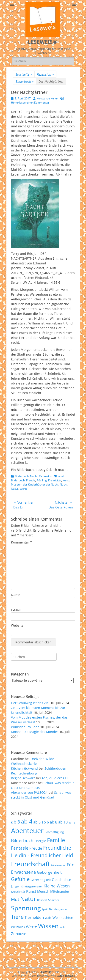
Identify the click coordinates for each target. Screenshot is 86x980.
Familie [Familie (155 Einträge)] (56, 840)
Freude (31, 480)
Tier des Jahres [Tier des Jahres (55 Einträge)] (58, 909)
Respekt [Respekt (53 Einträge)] (42, 900)
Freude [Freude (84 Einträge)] (36, 848)
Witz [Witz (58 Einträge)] (63, 927)
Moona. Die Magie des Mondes (35, 732)
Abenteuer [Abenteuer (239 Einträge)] (27, 831)
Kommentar (21, 542)
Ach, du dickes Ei (55, 778)
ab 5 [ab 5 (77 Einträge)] (37, 822)
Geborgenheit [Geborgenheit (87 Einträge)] (49, 872)
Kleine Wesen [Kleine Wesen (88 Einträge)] (57, 886)
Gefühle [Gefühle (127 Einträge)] (20, 879)
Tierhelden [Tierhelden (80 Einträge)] (34, 917)
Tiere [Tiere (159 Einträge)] (17, 917)
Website (17, 625)
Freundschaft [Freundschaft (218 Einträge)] (31, 864)
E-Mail (16, 610)
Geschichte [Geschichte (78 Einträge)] (61, 880)
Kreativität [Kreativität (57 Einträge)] (18, 892)
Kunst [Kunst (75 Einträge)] (31, 891)
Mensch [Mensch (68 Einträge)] (43, 891)
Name (16, 595)
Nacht (34, 476)
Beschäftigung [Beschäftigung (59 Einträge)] (54, 832)
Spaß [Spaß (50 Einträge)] (45, 909)
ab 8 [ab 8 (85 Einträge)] (54, 822)
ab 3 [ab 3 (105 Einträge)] (15, 822)
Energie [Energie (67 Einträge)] (40, 841)
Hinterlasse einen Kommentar (30, 103)
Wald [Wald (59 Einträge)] (48, 918)
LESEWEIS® (43, 42)
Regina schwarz (23, 778)
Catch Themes (66, 976)
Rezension (45, 74)
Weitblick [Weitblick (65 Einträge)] (18, 927)
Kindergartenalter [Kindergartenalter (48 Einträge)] (32, 887)
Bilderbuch (25, 81)
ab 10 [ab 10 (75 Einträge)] (63, 822)
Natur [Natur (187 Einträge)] (28, 899)
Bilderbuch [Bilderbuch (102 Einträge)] (22, 840)
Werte (24, 489)
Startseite (24, 74)
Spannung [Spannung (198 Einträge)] (26, 908)
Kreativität (55, 480)
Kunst (66, 480)
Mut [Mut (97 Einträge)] (15, 899)
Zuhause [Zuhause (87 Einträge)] (19, 933)
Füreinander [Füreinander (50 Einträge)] (58, 865)
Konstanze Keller (47, 98)
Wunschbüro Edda (25, 727)
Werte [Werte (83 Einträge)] (32, 927)
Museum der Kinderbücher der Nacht (35, 485)
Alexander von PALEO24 (29, 792)
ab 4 (61, 476)
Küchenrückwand (24, 768)
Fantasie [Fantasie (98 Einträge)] (20, 848)
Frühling (42, 480)
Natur (15, 489)
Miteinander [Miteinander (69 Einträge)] (60, 891)
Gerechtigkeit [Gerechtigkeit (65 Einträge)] (41, 880)
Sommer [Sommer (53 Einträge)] (54, 900)
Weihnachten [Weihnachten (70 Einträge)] (63, 917)
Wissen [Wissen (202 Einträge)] (48, 926)
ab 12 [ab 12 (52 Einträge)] (72, 822)
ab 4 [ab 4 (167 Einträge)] (27, 821)
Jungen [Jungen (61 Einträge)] (16, 886)
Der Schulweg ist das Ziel (30, 703)
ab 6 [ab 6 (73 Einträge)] (45, 822)
